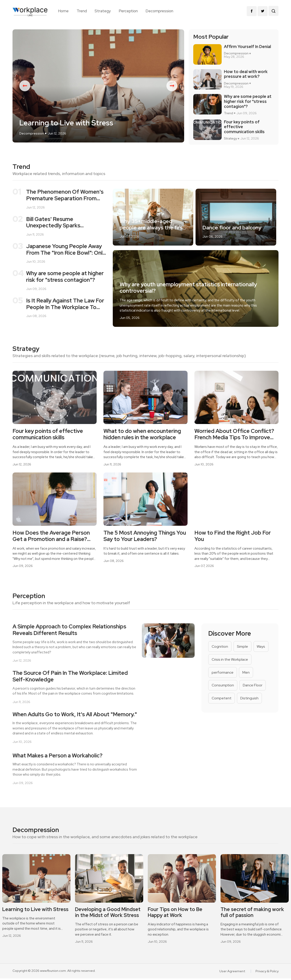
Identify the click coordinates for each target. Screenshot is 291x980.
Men (246, 674)
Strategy (103, 11)
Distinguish (250, 700)
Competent (222, 700)
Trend (82, 11)
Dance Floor (253, 687)
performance (223, 674)
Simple (243, 648)
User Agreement (233, 973)
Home (63, 11)
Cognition (220, 648)
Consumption (223, 687)
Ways (261, 648)
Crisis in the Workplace (230, 661)
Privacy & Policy (267, 973)
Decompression (159, 11)
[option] (98, 87)
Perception (128, 11)
